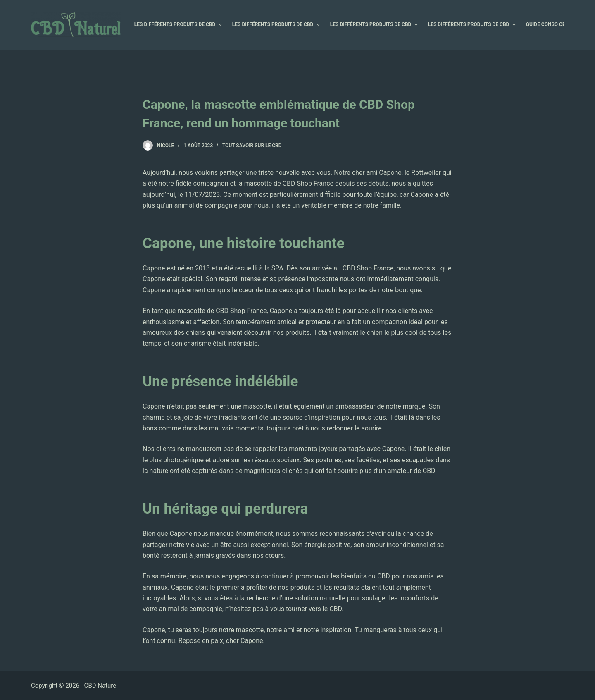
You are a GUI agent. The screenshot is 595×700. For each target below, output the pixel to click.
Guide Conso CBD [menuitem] (552, 25)
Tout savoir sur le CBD (252, 146)
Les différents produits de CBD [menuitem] (179, 25)
